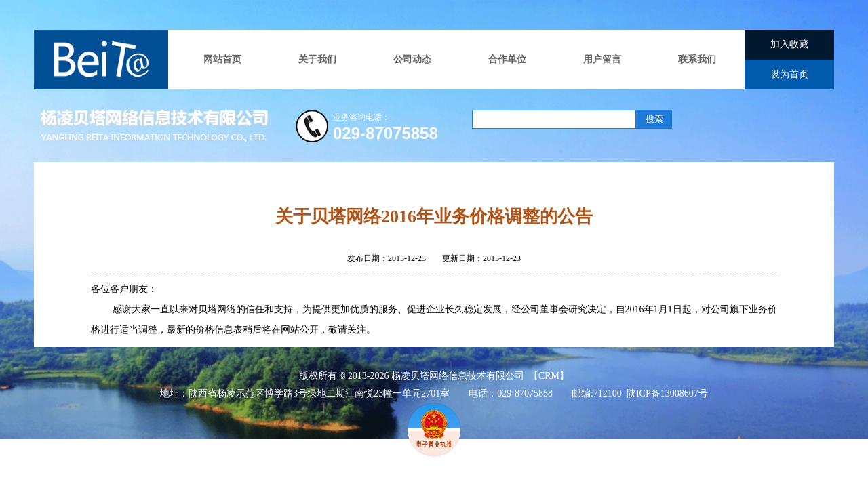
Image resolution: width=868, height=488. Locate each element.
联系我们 (697, 59)
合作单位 (507, 59)
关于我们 (317, 59)
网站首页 (222, 59)
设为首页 (789, 74)
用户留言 (602, 59)
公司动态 (412, 59)
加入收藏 (789, 44)
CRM (549, 376)
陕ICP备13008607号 (667, 393)
